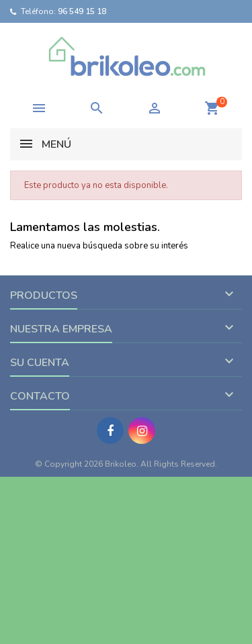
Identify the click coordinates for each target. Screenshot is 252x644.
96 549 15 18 (82, 11)
